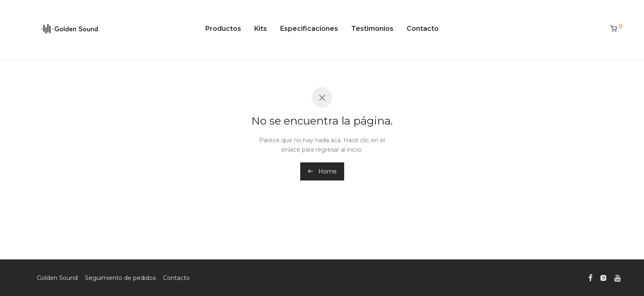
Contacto (423, 29)
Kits (261, 29)
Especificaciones (309, 29)
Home (322, 171)
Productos (223, 29)
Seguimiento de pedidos (120, 278)
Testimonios (372, 29)
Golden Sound (57, 278)
